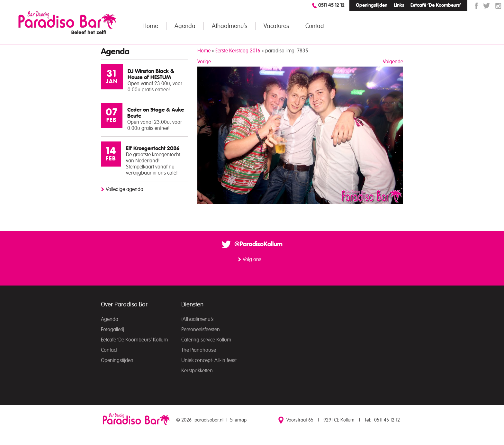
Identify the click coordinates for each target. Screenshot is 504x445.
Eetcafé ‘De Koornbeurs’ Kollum (134, 340)
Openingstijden (372, 5)
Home (150, 26)
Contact (315, 26)
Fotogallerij (113, 330)
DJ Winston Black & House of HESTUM (151, 74)
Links (399, 5)
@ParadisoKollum (258, 244)
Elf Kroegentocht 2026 (153, 148)
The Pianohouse (199, 350)
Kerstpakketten (197, 371)
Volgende (393, 62)
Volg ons (252, 259)
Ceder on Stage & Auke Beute (156, 113)
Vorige (204, 62)
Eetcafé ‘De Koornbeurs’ (436, 5)
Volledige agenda (125, 189)
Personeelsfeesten (201, 330)
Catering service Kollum (206, 340)
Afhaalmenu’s (230, 26)
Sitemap (238, 420)
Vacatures (276, 26)
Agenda (185, 26)
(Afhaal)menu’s (197, 319)
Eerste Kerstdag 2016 (238, 51)
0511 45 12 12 (331, 5)
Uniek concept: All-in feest (209, 360)
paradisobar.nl (209, 420)
